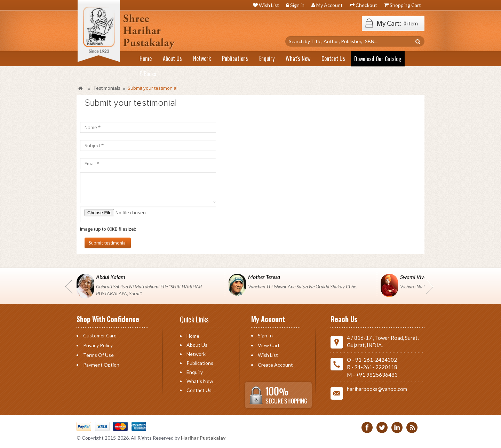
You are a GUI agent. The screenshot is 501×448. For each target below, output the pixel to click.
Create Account (275, 365)
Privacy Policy (98, 345)
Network (196, 354)
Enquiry (195, 372)
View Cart (269, 345)
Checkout (366, 5)
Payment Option (101, 365)
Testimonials (107, 88)
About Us (197, 345)
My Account (329, 5)
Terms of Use (98, 355)
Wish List (269, 5)
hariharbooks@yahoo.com (377, 389)
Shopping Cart (405, 5)
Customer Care (100, 335)
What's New (200, 381)
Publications (200, 363)
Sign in (297, 5)
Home (193, 336)
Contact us (199, 390)
